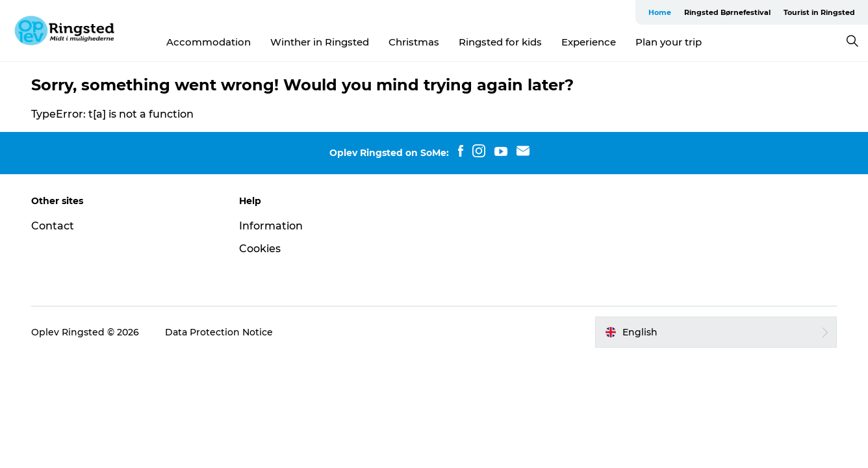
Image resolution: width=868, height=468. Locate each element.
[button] (716, 332)
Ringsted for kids (500, 42)
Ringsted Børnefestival (727, 12)
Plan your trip (669, 42)
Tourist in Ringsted (819, 12)
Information (271, 226)
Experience (589, 42)
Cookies (260, 249)
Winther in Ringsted (320, 42)
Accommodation (209, 42)
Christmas (414, 42)
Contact (53, 226)
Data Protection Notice (219, 332)
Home (660, 12)
